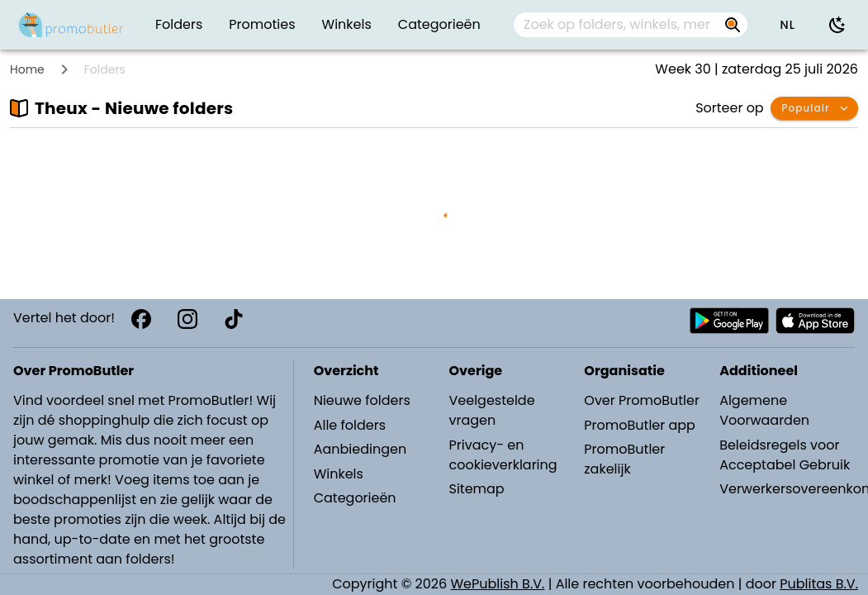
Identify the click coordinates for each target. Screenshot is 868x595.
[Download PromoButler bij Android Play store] (729, 321)
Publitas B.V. (819, 584)
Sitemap (476, 489)
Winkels (339, 474)
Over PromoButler (642, 400)
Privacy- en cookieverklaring (503, 455)
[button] (787, 25)
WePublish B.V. (498, 584)
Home (27, 69)
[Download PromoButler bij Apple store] (815, 321)
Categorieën (355, 498)
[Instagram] (187, 319)
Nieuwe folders (362, 400)
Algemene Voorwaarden (764, 410)
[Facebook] (141, 319)
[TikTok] (234, 319)
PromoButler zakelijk (624, 459)
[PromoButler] (71, 25)
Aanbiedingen (360, 449)
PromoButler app (640, 425)
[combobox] (631, 25)
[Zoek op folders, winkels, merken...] (617, 25)
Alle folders (350, 425)
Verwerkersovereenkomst (786, 489)
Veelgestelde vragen (491, 410)
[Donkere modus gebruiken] (837, 25)
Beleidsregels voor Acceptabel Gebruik (785, 455)
